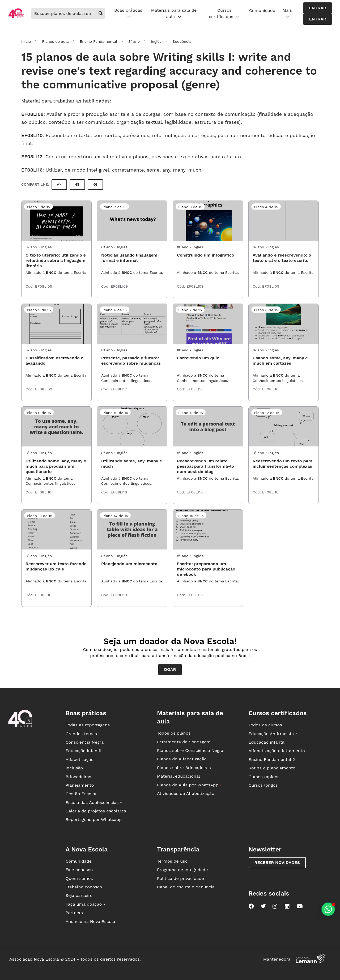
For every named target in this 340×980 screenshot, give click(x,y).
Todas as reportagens (88, 725)
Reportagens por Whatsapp (94, 819)
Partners (74, 913)
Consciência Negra (85, 742)
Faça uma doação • (85, 904)
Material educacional (178, 776)
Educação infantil (84, 751)
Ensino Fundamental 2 (272, 759)
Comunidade (262, 10)
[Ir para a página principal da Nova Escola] (16, 17)
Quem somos (79, 878)
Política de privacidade (180, 878)
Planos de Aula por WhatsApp (189, 785)
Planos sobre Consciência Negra (190, 750)
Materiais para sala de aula (174, 14)
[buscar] (101, 14)
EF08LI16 (32, 170)
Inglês (156, 41)
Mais (287, 14)
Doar (170, 669)
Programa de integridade (182, 870)
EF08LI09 (32, 114)
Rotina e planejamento (272, 768)
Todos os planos (174, 733)
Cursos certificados (224, 14)
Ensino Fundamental (98, 41)
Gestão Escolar (81, 794)
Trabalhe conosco (84, 887)
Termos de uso (172, 861)
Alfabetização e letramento (277, 751)
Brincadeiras (78, 777)
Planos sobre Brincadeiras (184, 768)
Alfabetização (80, 759)
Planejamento (80, 785)
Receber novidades (277, 862)
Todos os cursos (265, 725)
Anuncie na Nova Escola (90, 921)
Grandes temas (81, 734)
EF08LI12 (32, 157)
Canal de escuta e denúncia (186, 887)
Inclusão (74, 768)
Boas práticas (128, 14)
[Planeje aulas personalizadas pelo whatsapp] (328, 909)
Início (26, 41)
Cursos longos (263, 785)
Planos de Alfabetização (182, 759)
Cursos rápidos (264, 777)
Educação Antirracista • (273, 734)
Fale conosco (79, 870)
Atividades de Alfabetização (186, 793)
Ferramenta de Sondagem (184, 742)
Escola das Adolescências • (94, 802)
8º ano (134, 41)
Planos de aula (55, 41)
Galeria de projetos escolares (96, 811)
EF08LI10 (32, 135)
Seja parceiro (79, 895)
